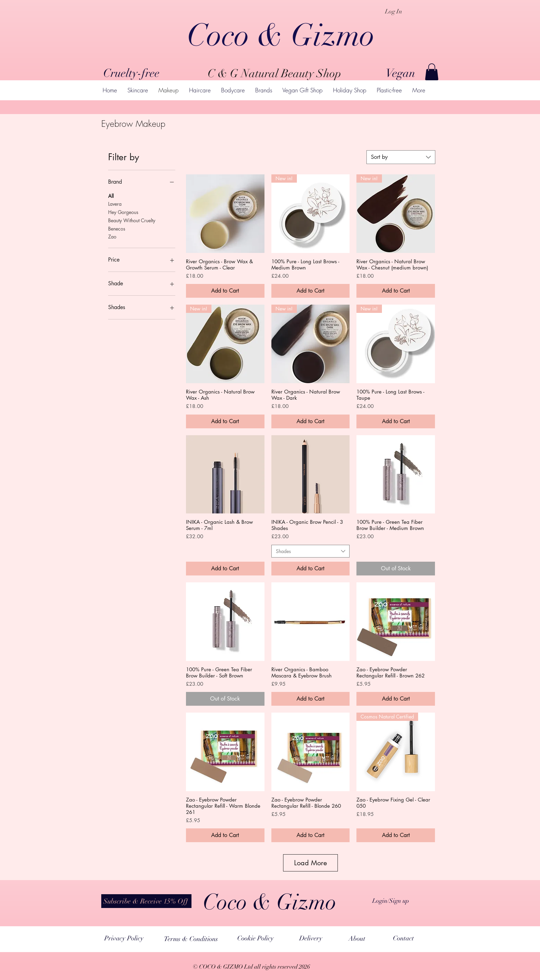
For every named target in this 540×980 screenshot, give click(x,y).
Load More (310, 863)
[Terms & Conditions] (191, 939)
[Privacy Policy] (124, 938)
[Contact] (403, 938)
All (111, 196)
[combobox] (401, 157)
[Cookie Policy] (256, 938)
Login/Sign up (391, 901)
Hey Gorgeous (123, 212)
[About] (357, 939)
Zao (112, 236)
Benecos (117, 228)
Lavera (115, 203)
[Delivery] (311, 938)
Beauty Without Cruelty (132, 220)
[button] (432, 72)
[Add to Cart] (225, 291)
